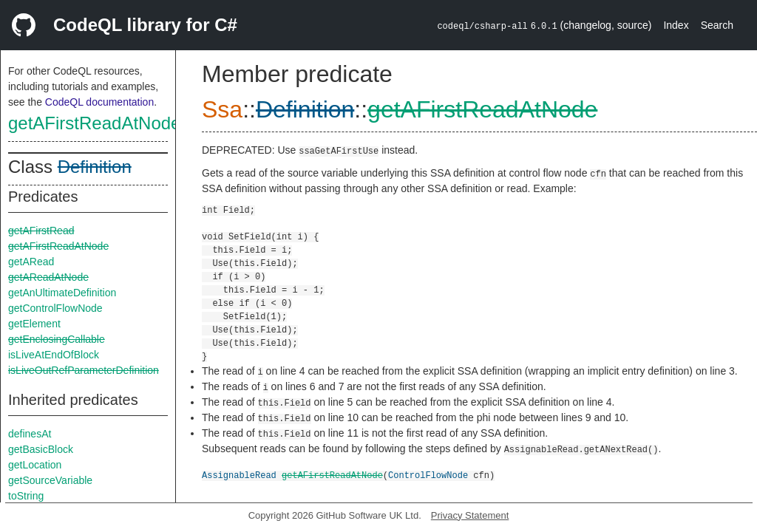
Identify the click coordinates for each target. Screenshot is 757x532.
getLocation (35, 465)
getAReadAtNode (48, 277)
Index (676, 25)
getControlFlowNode (55, 308)
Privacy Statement (470, 515)
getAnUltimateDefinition (62, 293)
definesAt (30, 434)
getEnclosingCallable (57, 339)
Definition (95, 167)
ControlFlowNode (428, 475)
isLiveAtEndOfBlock (54, 355)
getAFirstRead (41, 231)
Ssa (222, 109)
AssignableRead (239, 475)
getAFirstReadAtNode (94, 123)
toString (26, 496)
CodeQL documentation (99, 102)
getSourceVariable (50, 480)
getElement (34, 324)
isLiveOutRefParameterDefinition (84, 370)
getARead (31, 262)
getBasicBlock (41, 449)
